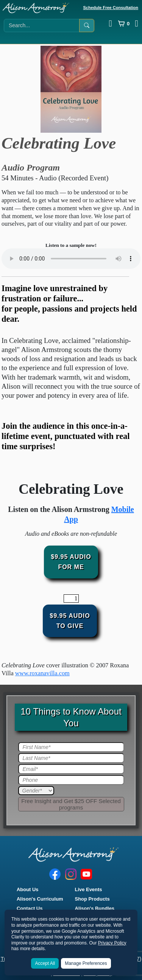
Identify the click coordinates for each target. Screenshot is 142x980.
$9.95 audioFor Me (71, 562)
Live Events (89, 889)
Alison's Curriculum (40, 899)
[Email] (71, 769)
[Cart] (123, 23)
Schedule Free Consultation (111, 8)
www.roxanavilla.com (42, 673)
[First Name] (71, 747)
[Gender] (36, 791)
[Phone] (71, 780)
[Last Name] (71, 758)
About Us (28, 889)
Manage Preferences (86, 963)
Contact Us (30, 908)
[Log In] (110, 23)
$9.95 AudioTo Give (70, 621)
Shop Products (92, 899)
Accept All (45, 963)
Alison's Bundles (95, 908)
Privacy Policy (112, 943)
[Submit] (71, 804)
